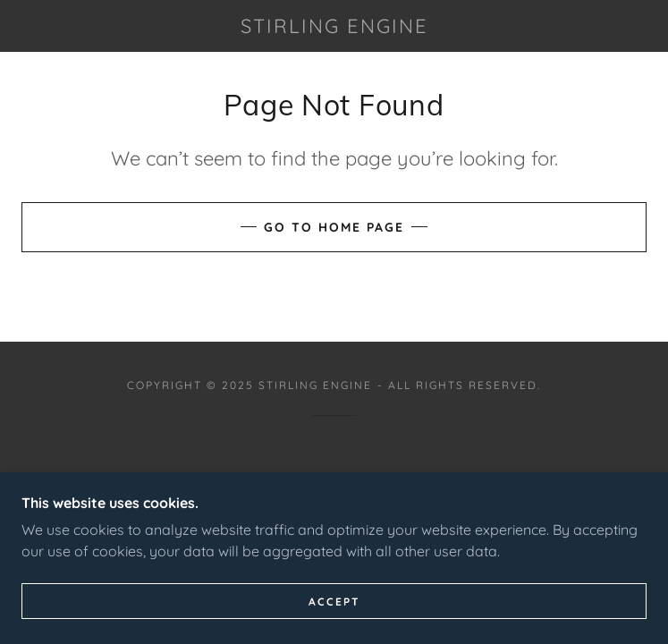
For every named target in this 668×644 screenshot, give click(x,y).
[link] (334, 26)
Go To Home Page (334, 227)
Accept (334, 602)
